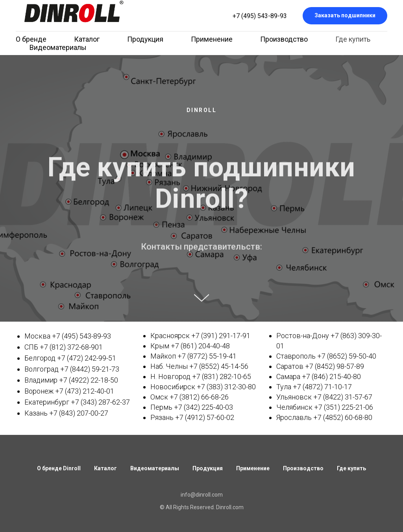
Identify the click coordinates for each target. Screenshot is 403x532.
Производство (284, 39)
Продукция (145, 39)
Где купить (353, 39)
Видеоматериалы (58, 47)
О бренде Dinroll (59, 468)
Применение (212, 39)
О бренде (31, 39)
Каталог (87, 39)
